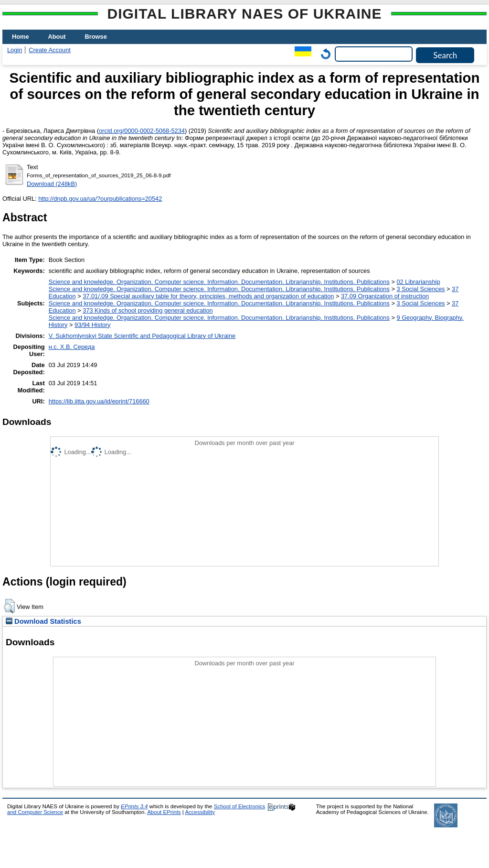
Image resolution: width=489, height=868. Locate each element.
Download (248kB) (52, 184)
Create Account (50, 50)
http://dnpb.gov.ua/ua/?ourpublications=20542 (100, 199)
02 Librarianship (418, 282)
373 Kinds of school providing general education (148, 310)
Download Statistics (43, 621)
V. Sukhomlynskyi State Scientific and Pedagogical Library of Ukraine (142, 336)
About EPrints (164, 812)
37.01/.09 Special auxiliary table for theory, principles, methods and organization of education (208, 296)
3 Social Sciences (420, 289)
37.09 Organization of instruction (385, 296)
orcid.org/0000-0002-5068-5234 (142, 131)
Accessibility (200, 812)
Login (15, 50)
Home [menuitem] (21, 37)
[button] (9, 606)
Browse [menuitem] (96, 37)
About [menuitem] (57, 37)
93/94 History (92, 325)
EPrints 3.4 (134, 806)
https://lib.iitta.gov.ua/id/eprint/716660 (99, 401)
